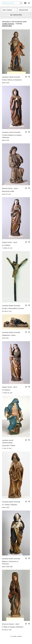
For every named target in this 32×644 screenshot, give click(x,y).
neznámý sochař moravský (11, 132)
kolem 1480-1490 (7, 567)
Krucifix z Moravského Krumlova (13, 308)
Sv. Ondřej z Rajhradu (10, 505)
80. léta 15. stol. (7, 630)
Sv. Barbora (6, 390)
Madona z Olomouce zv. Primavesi (10, 563)
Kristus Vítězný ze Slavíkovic (12, 80)
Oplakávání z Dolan (9, 335)
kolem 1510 (6, 140)
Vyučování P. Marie (9, 446)
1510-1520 (5, 338)
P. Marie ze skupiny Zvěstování (13, 627)
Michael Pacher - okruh (10, 188)
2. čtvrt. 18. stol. (7, 448)
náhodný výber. (7, 26)
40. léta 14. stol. (7, 311)
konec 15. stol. (6, 194)
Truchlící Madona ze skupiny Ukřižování (12, 136)
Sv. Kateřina (6, 245)
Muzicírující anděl (8, 191)
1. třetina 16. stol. (7, 248)
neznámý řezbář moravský (11, 77)
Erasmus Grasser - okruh (11, 624)
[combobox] (12, 3)
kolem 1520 (6, 83)
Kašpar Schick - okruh (10, 242)
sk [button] (29, 3)
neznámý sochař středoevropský (8, 441)
